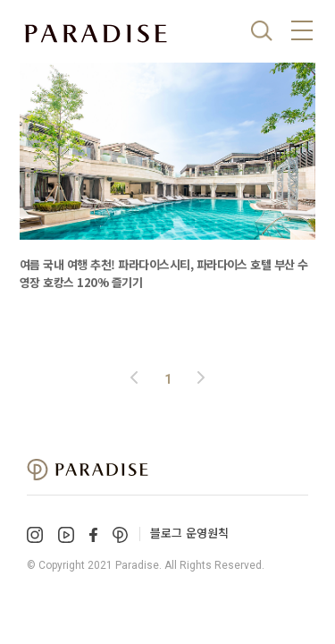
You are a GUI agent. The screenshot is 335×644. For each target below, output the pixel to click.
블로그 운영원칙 (189, 533)
